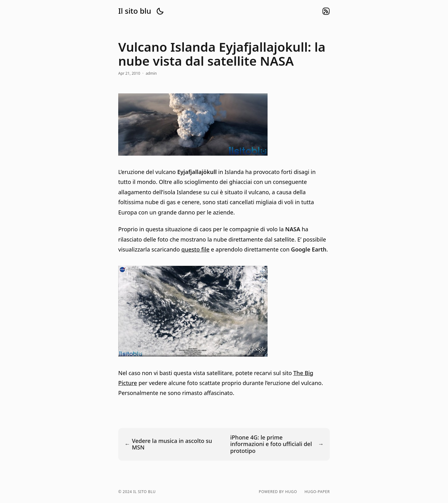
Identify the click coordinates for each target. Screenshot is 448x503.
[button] (160, 11)
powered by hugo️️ (278, 492)
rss (326, 11)
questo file (196, 249)
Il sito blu (135, 11)
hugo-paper (317, 492)
